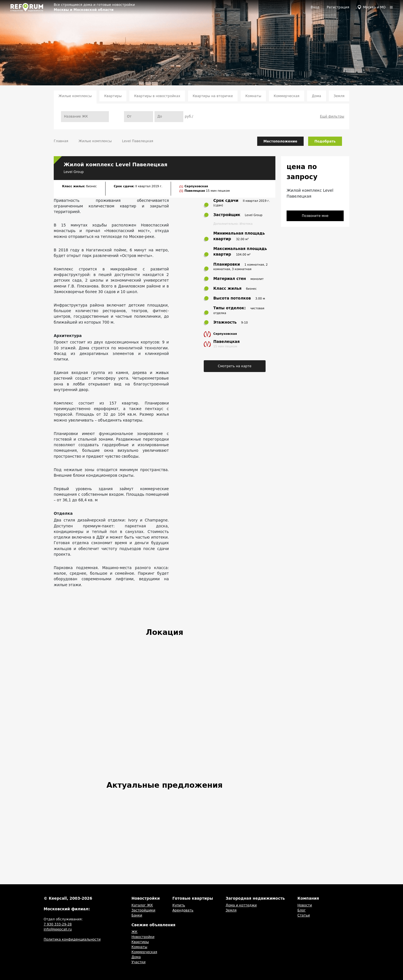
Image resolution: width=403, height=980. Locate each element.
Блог (302, 910)
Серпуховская (196, 186)
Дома (316, 96)
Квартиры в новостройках (157, 96)
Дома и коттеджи (241, 905)
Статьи (304, 915)
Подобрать (325, 141)
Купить (179, 905)
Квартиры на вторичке (213, 96)
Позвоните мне (315, 216)
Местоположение (280, 141)
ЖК (134, 932)
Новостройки (143, 937)
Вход (315, 7)
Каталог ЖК (142, 905)
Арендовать (183, 910)
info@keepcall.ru (58, 929)
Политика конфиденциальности (72, 939)
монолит (257, 279)
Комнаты (253, 96)
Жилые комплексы (75, 96)
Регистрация (338, 7)
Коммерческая (287, 96)
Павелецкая (195, 191)
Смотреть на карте (235, 366)
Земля (339, 96)
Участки (139, 962)
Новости (305, 905)
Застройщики (143, 910)
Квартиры (113, 96)
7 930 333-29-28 (58, 924)
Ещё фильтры (332, 116)
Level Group (74, 172)
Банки (137, 915)
